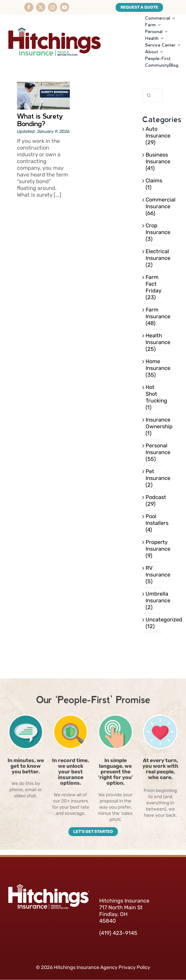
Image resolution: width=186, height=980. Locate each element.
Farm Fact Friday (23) (153, 287)
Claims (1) (153, 184)
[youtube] (64, 7)
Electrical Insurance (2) (153, 258)
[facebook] (29, 7)
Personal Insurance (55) (153, 452)
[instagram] (53, 7)
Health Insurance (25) (153, 342)
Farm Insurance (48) (153, 316)
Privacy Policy (134, 967)
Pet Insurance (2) (153, 478)
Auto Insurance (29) (153, 136)
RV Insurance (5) (153, 575)
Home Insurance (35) (153, 368)
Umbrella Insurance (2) (153, 600)
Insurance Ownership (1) (153, 426)
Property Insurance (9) (153, 549)
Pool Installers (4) (153, 523)
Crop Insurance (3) (153, 232)
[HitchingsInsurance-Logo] (55, 22)
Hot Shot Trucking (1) (153, 397)
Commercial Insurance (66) (153, 206)
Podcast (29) (153, 500)
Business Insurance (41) (153, 161)
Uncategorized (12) (153, 623)
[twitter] (41, 7)
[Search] (149, 95)
